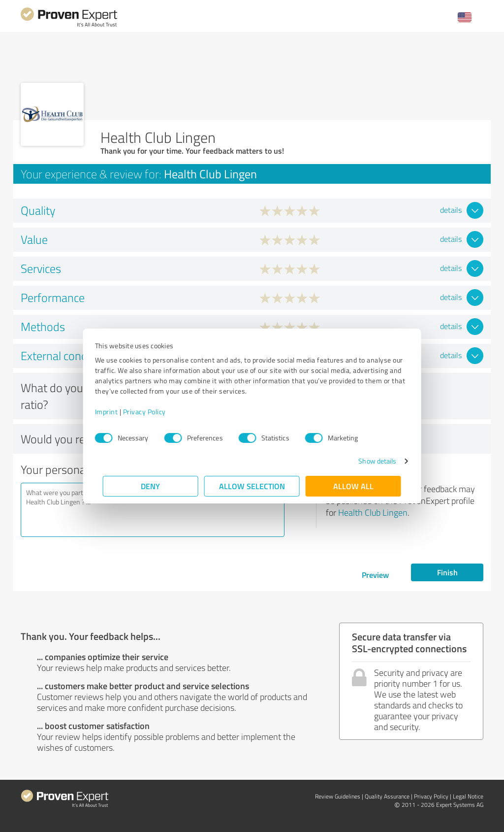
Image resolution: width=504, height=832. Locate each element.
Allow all (353, 486)
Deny (151, 486)
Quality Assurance (387, 796)
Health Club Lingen (373, 512)
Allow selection (252, 486)
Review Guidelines (338, 796)
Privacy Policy (152, 412)
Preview (375, 575)
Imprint (114, 412)
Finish (447, 572)
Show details (369, 461)
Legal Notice (468, 796)
